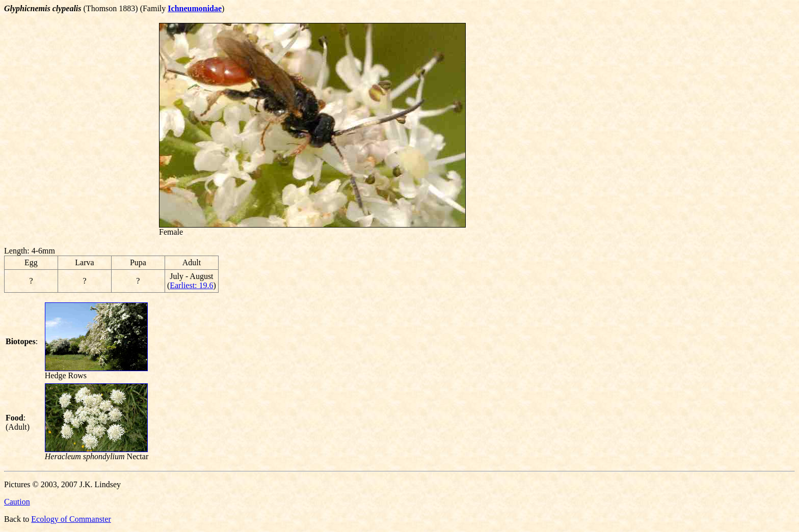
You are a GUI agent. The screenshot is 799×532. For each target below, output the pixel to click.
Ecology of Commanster (71, 519)
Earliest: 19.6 (191, 285)
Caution (17, 502)
